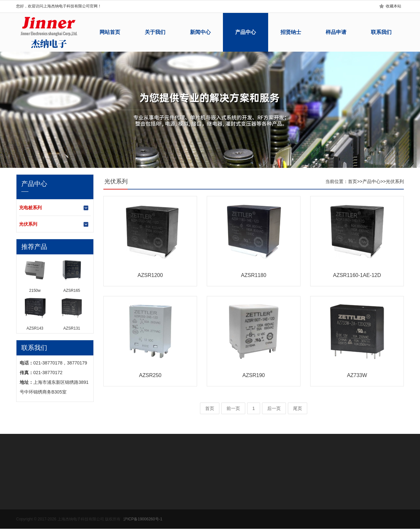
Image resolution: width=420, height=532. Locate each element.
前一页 (233, 408)
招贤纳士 (291, 32)
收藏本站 (394, 6)
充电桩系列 (54, 208)
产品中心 (246, 32)
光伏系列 (54, 224)
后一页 (274, 408)
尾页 (298, 408)
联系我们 (381, 32)
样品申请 (336, 32)
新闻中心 (200, 32)
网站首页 (110, 32)
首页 (352, 181)
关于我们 (155, 32)
